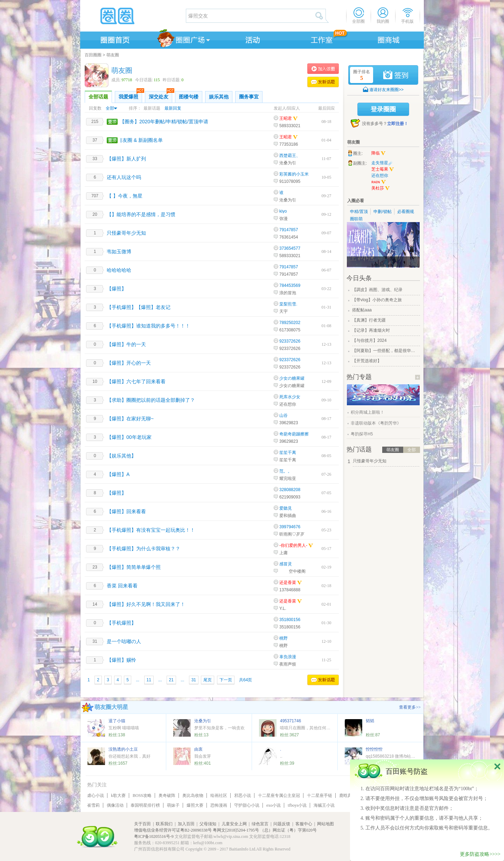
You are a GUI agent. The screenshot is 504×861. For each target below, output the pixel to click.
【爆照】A (118, 474)
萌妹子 (173, 805)
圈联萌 (356, 219)
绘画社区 (219, 795)
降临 (379, 153)
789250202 (290, 323)
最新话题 (152, 108)
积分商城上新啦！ (367, 412)
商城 (389, 39)
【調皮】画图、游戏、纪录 (377, 290)
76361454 (289, 237)
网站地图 (325, 824)
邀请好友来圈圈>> (386, 90)
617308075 (290, 330)
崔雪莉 (93, 805)
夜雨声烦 (288, 664)
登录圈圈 (383, 109)
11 (149, 680)
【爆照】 (117, 289)
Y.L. (283, 608)
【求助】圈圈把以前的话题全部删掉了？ (151, 400)
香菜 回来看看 (122, 586)
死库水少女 (290, 397)
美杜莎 (381, 188)
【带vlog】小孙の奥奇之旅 (377, 300)
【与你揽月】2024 (369, 340)
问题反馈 (282, 824)
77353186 (289, 144)
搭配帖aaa (362, 310)
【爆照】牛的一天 (126, 344)
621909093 (290, 497)
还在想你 (288, 404)
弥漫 (283, 219)
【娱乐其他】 (121, 456)
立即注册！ (398, 124)
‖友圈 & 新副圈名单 (141, 140)
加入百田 (186, 824)
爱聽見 (286, 508)
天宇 (283, 311)
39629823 (289, 423)
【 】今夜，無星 (125, 196)
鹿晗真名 (348, 795)
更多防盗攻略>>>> (480, 854)
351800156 (290, 620)
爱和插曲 (288, 516)
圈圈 (133, 16)
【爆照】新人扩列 (126, 159)
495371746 (290, 721)
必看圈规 (406, 212)
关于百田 (142, 824)
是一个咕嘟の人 (124, 641)
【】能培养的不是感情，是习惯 (141, 214)
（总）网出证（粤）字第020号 (288, 830)
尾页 (208, 680)
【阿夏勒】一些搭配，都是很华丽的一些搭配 (385, 351)
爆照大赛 (195, 805)
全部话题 (98, 97)
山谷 (283, 415)
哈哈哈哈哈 (119, 270)
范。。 (286, 471)
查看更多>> (410, 707)
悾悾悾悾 (374, 749)
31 (194, 680)
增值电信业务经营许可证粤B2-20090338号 (173, 830)
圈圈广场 (183, 39)
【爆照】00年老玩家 (129, 437)
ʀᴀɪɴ (379, 182)
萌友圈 (113, 55)
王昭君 (286, 118)
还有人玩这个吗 (124, 177)
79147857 (289, 230)
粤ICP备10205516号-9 (154, 836)
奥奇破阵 (167, 795)
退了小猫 (117, 721)
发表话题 (323, 82)
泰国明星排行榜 (145, 805)
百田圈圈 (93, 55)
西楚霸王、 (290, 156)
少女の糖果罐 (292, 378)
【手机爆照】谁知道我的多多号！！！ (148, 326)
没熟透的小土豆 (123, 749)
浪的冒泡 (288, 293)
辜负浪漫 (288, 657)
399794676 (290, 527)
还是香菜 (288, 583)
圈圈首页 (114, 39)
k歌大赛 (118, 795)
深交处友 (160, 95)
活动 (252, 39)
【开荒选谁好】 (367, 361)
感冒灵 (286, 564)
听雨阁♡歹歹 (292, 534)
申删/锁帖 (382, 212)
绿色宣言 (260, 824)
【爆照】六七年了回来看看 (136, 381)
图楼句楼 (189, 97)
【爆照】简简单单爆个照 (134, 567)
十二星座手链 (320, 795)
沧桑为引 (288, 163)
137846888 (290, 590)
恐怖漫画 (219, 805)
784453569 (290, 285)
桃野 (283, 638)
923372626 (290, 341)
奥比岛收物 (193, 795)
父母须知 (208, 824)
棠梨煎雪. (288, 304)
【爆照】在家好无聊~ (130, 419)
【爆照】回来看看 (126, 511)
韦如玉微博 (119, 252)
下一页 (226, 680)
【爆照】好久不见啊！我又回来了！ (146, 604)
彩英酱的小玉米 (294, 174)
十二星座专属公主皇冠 (279, 795)
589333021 (290, 126)
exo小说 (274, 805)
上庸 (283, 553)
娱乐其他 (219, 97)
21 (171, 680)
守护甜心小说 (247, 805)
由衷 (198, 749)
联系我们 (164, 824)
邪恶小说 (243, 795)
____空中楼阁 (292, 571)
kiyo (283, 211)
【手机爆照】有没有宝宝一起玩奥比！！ (151, 530)
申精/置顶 (359, 212)
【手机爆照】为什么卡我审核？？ (143, 549)
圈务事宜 (249, 97)
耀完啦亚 (288, 478)
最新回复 (173, 108)
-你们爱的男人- (293, 545)
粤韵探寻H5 (362, 434)
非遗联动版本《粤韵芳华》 (376, 423)
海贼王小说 (324, 805)
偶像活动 (115, 805)
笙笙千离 (288, 453)
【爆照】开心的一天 (129, 363)
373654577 (290, 248)
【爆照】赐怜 (121, 660)
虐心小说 (96, 795)
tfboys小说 (297, 805)
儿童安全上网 (234, 824)
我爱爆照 (130, 95)
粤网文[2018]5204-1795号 (236, 830)
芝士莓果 (383, 170)
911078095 (290, 181)
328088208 (290, 490)
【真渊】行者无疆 (369, 320)
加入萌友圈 (323, 69)
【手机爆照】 (121, 623)
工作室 (320, 39)
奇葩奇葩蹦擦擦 (294, 434)
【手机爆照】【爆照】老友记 (139, 307)
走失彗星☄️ (382, 163)
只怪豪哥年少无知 (126, 233)
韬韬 (370, 721)
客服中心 (304, 824)
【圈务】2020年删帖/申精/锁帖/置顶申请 (164, 122)
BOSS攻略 (142, 795)
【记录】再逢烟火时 (371, 330)
